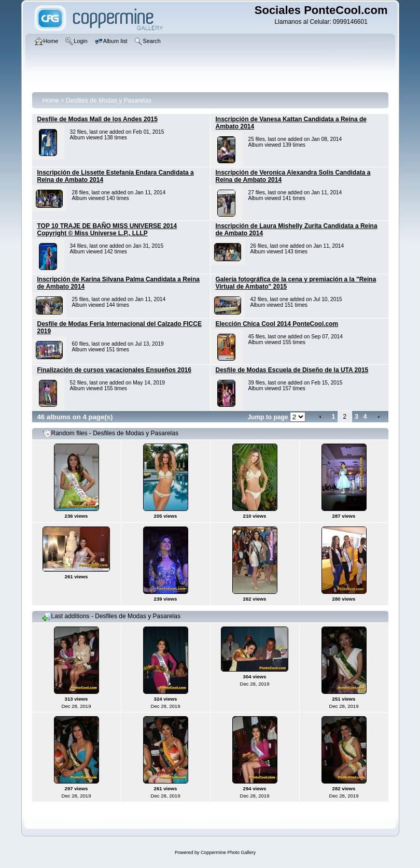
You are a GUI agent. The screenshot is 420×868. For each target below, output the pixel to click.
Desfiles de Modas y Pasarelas (109, 101)
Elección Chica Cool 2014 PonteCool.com (277, 324)
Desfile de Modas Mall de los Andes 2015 (97, 119)
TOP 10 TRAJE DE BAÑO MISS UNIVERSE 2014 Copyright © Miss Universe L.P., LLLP (107, 230)
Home (51, 101)
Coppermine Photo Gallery (228, 852)
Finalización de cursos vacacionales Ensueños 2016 (114, 370)
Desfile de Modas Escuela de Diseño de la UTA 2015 (292, 370)
